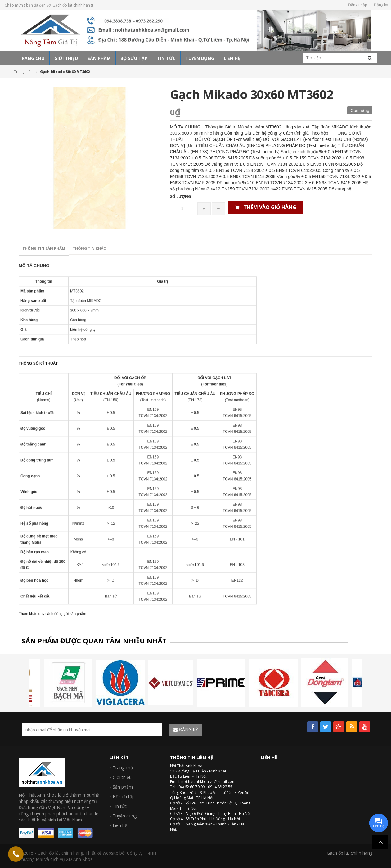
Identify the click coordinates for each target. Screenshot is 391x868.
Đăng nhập (358, 5)
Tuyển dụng (125, 816)
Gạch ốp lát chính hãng (350, 853)
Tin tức (120, 806)
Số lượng (180, 197)
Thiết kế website (102, 853)
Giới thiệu (122, 777)
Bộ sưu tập (124, 796)
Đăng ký (381, 5)
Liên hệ (120, 825)
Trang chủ (22, 72)
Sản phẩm (123, 787)
